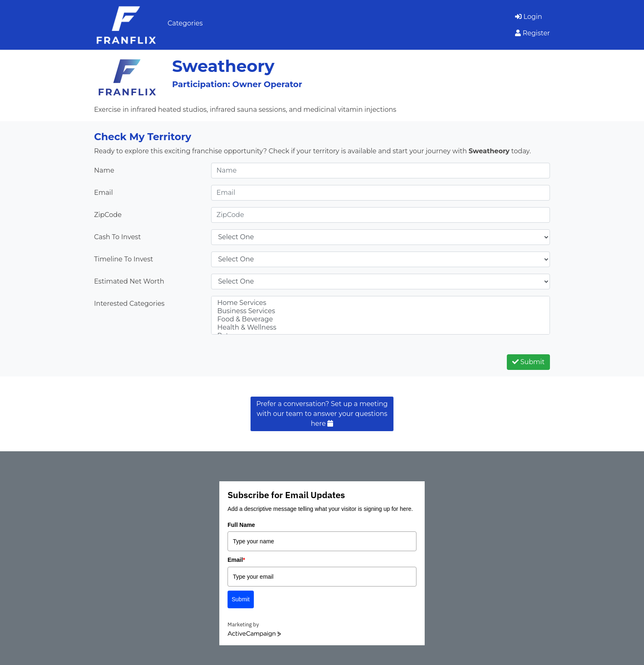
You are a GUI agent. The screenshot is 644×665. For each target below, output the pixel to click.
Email (103, 193)
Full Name (241, 525)
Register (532, 33)
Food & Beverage (381, 319)
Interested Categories (129, 304)
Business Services (381, 311)
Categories (185, 23)
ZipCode (108, 215)
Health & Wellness (381, 328)
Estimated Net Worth (129, 281)
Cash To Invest (117, 237)
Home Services (381, 303)
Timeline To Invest (124, 259)
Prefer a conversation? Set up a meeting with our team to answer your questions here (322, 414)
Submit (528, 362)
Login (529, 17)
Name (104, 170)
